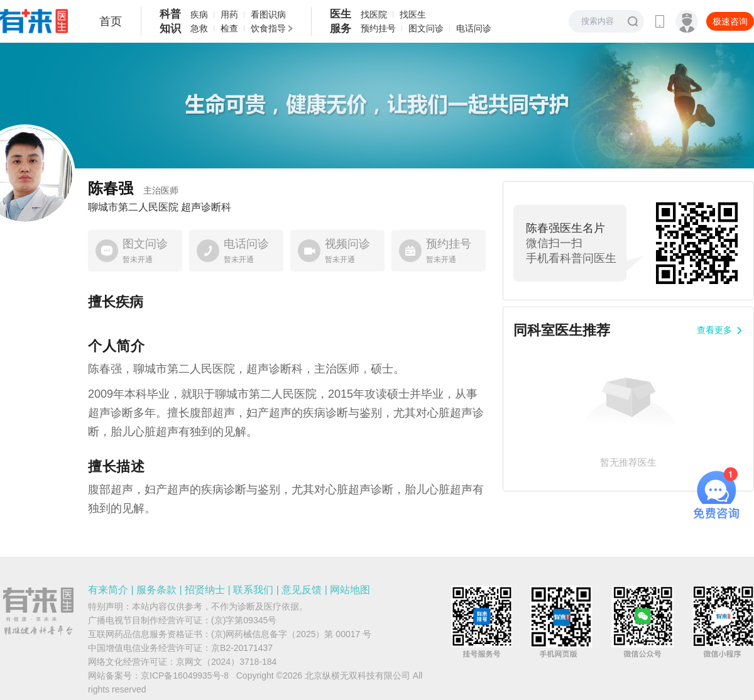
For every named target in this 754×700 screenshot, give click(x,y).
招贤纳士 (205, 590)
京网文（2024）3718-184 (226, 662)
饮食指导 (268, 28)
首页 (111, 21)
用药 (229, 14)
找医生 (413, 14)
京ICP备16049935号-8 (185, 675)
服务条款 (156, 590)
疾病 (199, 14)
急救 (199, 28)
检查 (229, 28)
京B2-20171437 (242, 648)
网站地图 (350, 590)
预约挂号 (378, 28)
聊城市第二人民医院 (133, 207)
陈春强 (133, 188)
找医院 (374, 14)
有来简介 (108, 590)
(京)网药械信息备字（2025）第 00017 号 (291, 634)
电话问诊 (474, 28)
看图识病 (268, 14)
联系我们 (253, 590)
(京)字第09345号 (244, 620)
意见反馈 (302, 590)
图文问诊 (426, 28)
